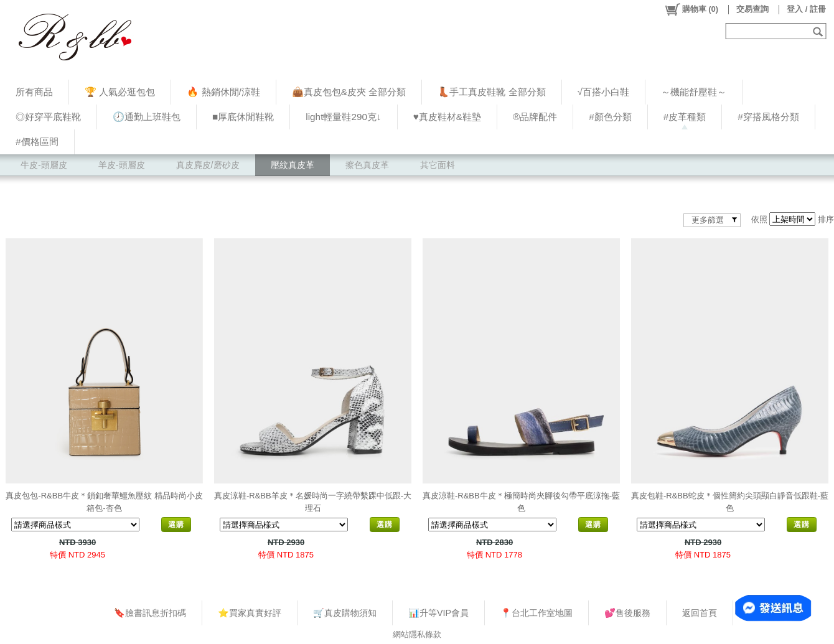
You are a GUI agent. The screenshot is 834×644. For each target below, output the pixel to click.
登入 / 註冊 (806, 9)
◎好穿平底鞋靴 (48, 117)
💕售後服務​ (627, 613)
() (691, 9)
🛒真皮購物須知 (345, 613)
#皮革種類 (685, 117)
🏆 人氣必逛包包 (120, 92)
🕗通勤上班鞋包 (147, 117)
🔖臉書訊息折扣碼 (150, 613)
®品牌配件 (535, 117)
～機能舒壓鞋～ (694, 92)
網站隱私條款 (417, 634)
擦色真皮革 (367, 165)
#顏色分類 (610, 117)
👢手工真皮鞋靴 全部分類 (491, 92)
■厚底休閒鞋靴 (243, 117)
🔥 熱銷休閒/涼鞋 (223, 92)
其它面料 (438, 165)
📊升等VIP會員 (438, 613)
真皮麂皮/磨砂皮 (208, 165)
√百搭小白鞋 (603, 92)
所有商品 (34, 92)
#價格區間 (37, 142)
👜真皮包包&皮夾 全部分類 (349, 92)
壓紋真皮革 (293, 165)
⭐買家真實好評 (250, 613)
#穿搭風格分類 (768, 117)
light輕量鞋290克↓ (343, 117)
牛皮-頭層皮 (44, 165)
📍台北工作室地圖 (536, 613)
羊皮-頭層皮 (122, 165)
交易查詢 (752, 9)
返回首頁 (700, 613)
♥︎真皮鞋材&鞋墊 (447, 117)
